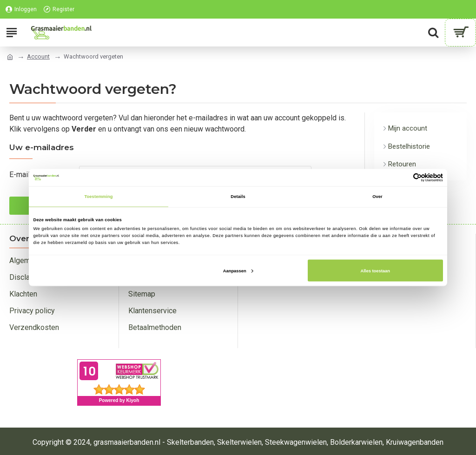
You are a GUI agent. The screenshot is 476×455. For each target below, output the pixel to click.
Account (38, 56)
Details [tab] (238, 197)
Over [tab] (377, 197)
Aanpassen (238, 270)
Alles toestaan (375, 270)
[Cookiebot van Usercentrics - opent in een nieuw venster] (402, 177)
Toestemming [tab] (98, 197)
